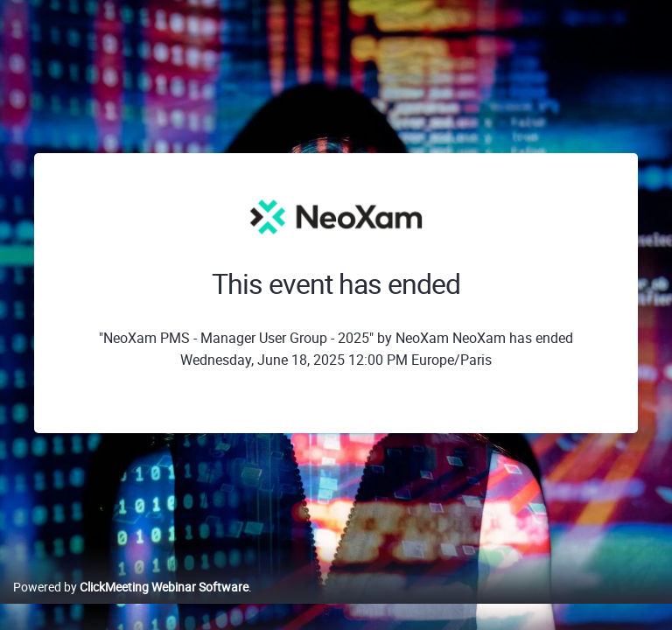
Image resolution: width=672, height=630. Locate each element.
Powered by (131, 587)
